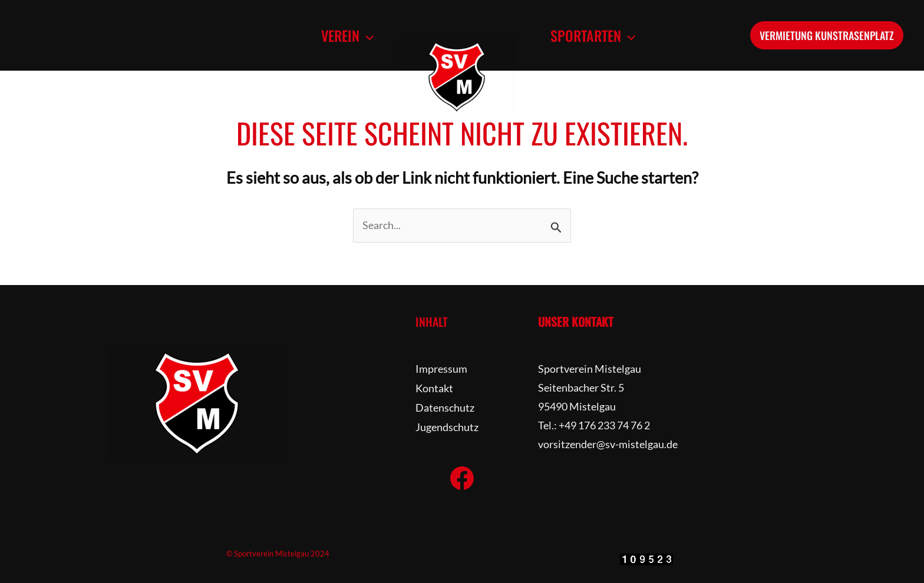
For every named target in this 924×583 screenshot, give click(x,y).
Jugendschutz (447, 425)
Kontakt (434, 387)
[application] (365, 35)
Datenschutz (445, 406)
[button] (346, 35)
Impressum (441, 369)
